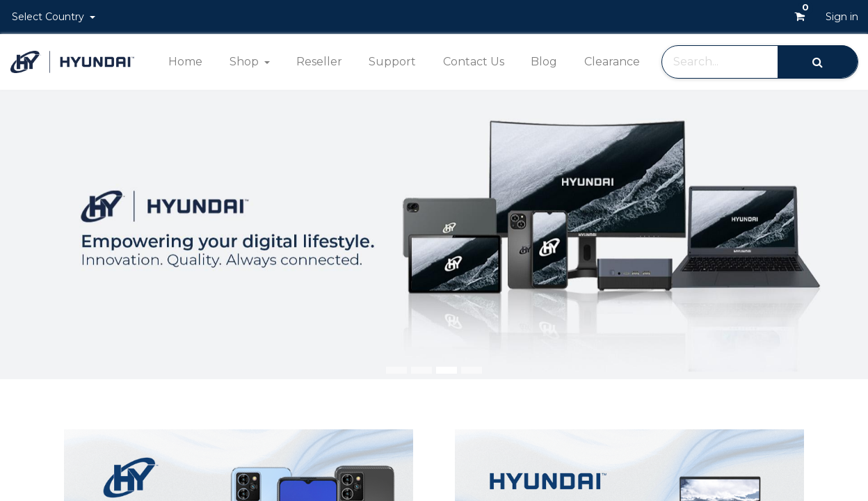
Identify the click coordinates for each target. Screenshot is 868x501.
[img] (833, 234)
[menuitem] (185, 62)
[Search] (818, 62)
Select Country (49, 17)
